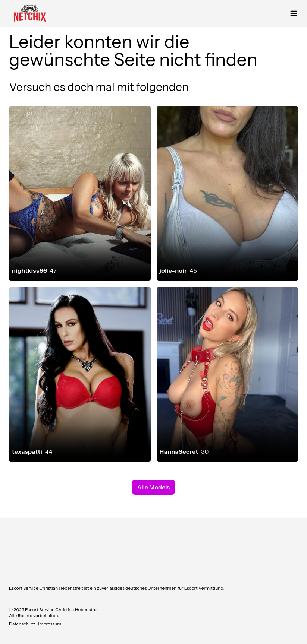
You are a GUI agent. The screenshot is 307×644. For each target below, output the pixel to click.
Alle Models (153, 487)
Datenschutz (23, 624)
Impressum (50, 624)
